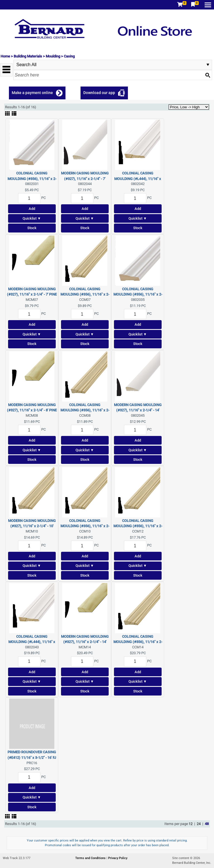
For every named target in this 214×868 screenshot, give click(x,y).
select (208, 65)
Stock (32, 228)
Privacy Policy (118, 858)
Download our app (99, 93)
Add (32, 209)
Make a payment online (32, 93)
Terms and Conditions (91, 858)
